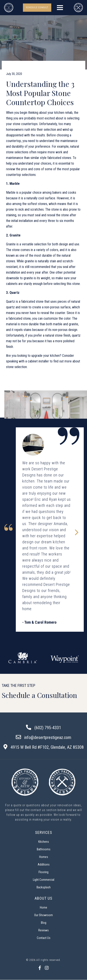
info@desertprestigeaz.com (48, 737)
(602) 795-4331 (48, 728)
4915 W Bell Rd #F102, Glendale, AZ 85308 (47, 747)
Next (79, 659)
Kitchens (44, 842)
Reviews (43, 930)
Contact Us (44, 938)
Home (43, 907)
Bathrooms (44, 849)
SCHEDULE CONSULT (37, 7)
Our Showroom (43, 915)
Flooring (43, 872)
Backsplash (44, 887)
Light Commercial (44, 880)
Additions (44, 864)
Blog (44, 923)
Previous (8, 659)
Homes (44, 857)
